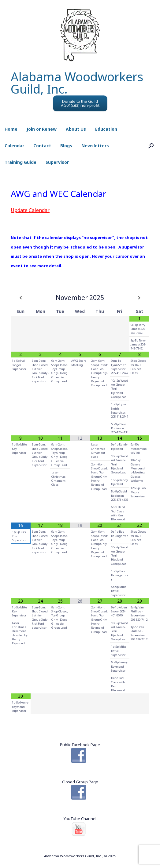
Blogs (66, 146)
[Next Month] (139, 298)
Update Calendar (30, 210)
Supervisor (57, 162)
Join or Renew (42, 129)
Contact (42, 146)
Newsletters (95, 146)
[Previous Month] (21, 298)
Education (106, 129)
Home (11, 129)
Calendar (14, 146)
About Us (76, 129)
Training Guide (20, 162)
